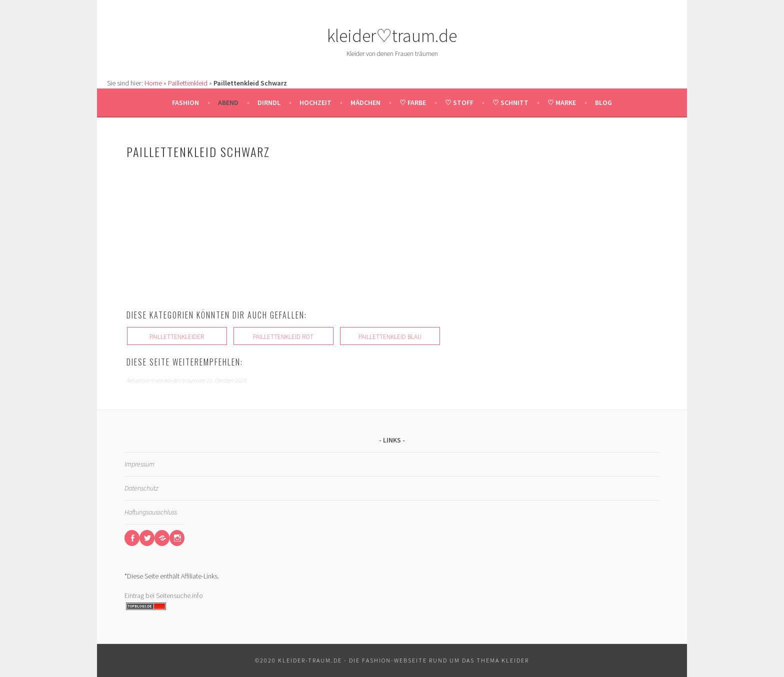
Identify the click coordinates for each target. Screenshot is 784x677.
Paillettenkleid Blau (390, 337)
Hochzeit (315, 102)
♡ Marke (562, 102)
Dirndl (269, 102)
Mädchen (365, 102)
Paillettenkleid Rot (283, 337)
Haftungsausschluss (151, 512)
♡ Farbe (413, 102)
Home (153, 83)
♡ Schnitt (510, 102)
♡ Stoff (459, 102)
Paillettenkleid (188, 83)
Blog (603, 102)
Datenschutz (141, 488)
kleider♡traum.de (392, 36)
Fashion (185, 102)
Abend (228, 102)
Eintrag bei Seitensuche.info (164, 595)
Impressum (139, 464)
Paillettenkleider (177, 337)
